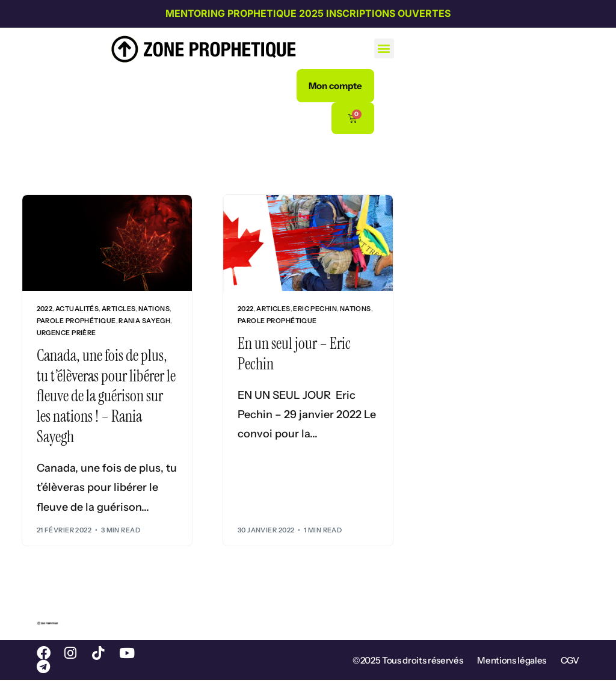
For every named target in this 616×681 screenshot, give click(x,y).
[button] (384, 48)
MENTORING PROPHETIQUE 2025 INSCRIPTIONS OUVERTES (308, 13)
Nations (154, 309)
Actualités (77, 309)
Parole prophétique (76, 321)
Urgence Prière (66, 333)
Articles (119, 309)
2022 (45, 309)
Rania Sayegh (144, 321)
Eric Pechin (315, 309)
